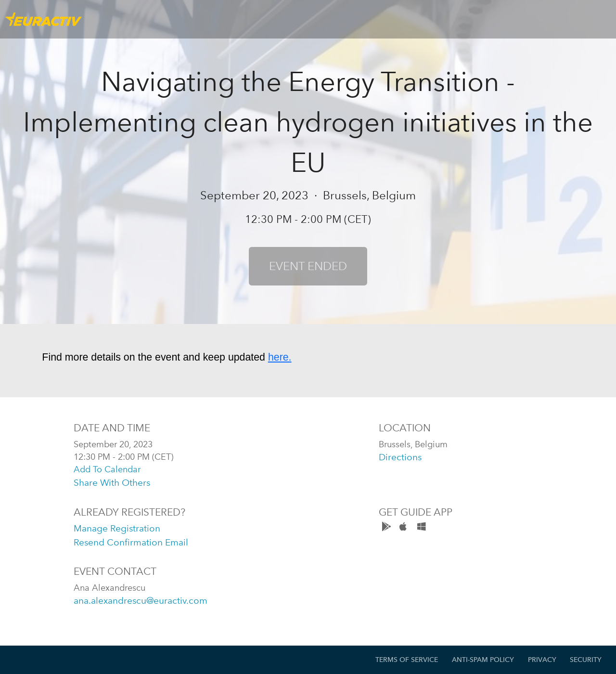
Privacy (542, 660)
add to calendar (107, 469)
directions (400, 457)
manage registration (117, 528)
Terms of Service (407, 660)
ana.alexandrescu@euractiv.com (141, 601)
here (278, 357)
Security (586, 660)
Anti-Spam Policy (483, 660)
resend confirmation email (131, 542)
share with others (112, 483)
